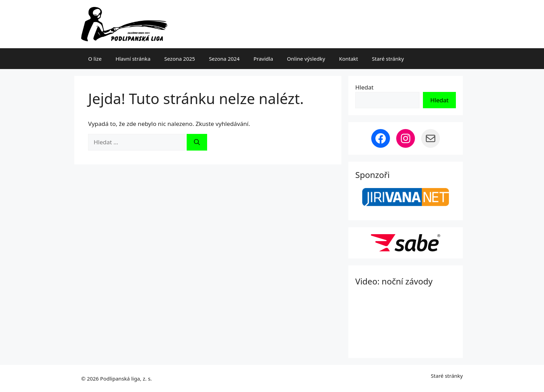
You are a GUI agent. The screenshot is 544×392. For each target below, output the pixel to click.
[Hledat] (197, 142)
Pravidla (263, 59)
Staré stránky (388, 59)
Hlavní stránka (133, 59)
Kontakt (348, 59)
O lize (95, 59)
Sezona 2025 (180, 59)
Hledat (364, 87)
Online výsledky (306, 59)
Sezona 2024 (224, 59)
